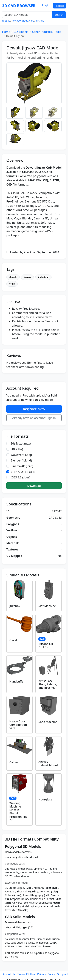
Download (34, 486)
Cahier (14, 762)
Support (63, 974)
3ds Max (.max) (21, 443)
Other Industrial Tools (46, 32)
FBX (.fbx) (17, 449)
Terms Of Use (26, 974)
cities (25, 21)
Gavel (13, 640)
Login (46, 5)
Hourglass (45, 799)
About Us (9, 974)
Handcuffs (16, 681)
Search (59, 15)
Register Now (34, 409)
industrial (43, 277)
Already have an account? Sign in (34, 418)
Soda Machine (48, 722)
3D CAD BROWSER (19, 6)
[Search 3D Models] (27, 15)
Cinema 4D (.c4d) (22, 466)
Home (6, 32)
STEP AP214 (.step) (23, 472)
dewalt (13, 277)
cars (32, 21)
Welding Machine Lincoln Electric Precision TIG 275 (18, 812)
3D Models (21, 32)
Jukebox (15, 606)
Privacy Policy (46, 974)
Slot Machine (47, 606)
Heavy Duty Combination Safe (18, 725)
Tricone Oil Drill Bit (46, 646)
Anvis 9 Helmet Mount (48, 763)
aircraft (40, 21)
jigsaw (27, 277)
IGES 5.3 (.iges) (20, 477)
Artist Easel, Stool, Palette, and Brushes (48, 684)
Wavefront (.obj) (21, 455)
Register (59, 6)
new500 (16, 21)
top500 (6, 21)
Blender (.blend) (21, 460)
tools (12, 284)
